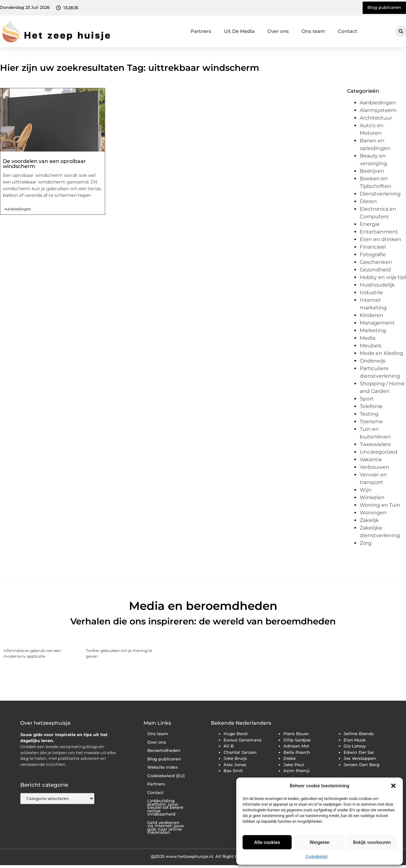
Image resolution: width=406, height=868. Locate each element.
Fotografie (373, 254)
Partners (201, 31)
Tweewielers (375, 444)
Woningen (373, 513)
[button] (393, 786)
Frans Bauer (296, 734)
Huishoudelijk (377, 285)
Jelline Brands (359, 734)
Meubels (371, 346)
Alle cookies (267, 842)
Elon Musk (355, 740)
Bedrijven (372, 171)
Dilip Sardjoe (297, 740)
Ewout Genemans (243, 740)
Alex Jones (235, 765)
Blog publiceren (164, 759)
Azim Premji (297, 771)
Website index (162, 767)
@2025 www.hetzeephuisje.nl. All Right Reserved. (203, 856)
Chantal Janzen (240, 752)
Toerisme (371, 422)
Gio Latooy (355, 746)
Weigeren (320, 842)
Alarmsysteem (378, 110)
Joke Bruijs (235, 758)
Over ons (278, 31)
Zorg (366, 543)
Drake (290, 758)
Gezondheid (375, 270)
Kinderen (371, 315)
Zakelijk (369, 520)
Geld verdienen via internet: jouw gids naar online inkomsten (166, 828)
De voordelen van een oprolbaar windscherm (44, 164)
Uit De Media (239, 31)
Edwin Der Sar (359, 752)
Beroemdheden (164, 750)
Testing (369, 414)
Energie (370, 224)
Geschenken (376, 262)
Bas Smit (233, 771)
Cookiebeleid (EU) (166, 776)
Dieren (368, 201)
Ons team (313, 31)
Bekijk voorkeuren (372, 842)
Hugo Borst (236, 734)
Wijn (366, 490)
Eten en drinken (381, 239)
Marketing (373, 330)
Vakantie (371, 459)
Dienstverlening (380, 194)
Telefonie (371, 406)
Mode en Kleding (381, 353)
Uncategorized (379, 452)
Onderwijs (373, 361)
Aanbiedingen (18, 209)
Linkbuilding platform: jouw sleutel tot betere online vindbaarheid (165, 807)
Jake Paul (294, 765)
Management (377, 323)
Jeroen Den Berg (362, 765)
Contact (348, 31)
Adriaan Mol (296, 746)
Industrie (371, 292)
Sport (367, 399)
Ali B (229, 746)
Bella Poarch (297, 752)
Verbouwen (374, 467)
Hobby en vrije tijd (383, 277)
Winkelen (372, 497)
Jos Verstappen (360, 758)
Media (368, 338)
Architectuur (376, 118)
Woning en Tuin (380, 505)
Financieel (373, 247)
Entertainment (379, 232)
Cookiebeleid (317, 857)
